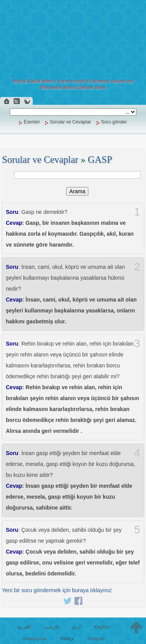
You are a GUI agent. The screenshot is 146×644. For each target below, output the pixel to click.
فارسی (52, 627)
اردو (77, 627)
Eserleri (32, 122)
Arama (77, 191)
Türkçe (67, 638)
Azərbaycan (34, 638)
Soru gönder (114, 122)
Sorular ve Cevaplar (70, 122)
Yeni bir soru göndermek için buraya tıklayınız (57, 590)
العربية (24, 627)
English (102, 627)
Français (96, 638)
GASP (100, 160)
